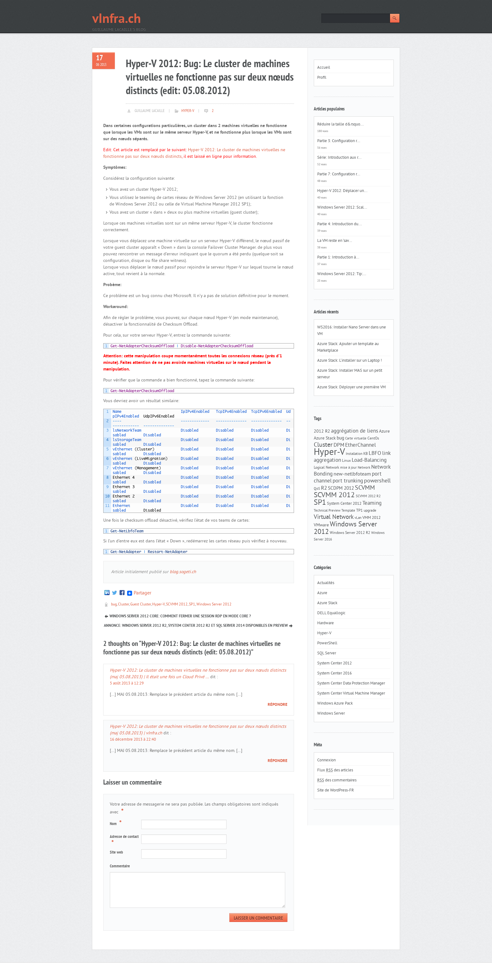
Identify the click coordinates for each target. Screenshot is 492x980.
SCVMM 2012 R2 (368, 496)
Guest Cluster (141, 605)
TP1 (359, 511)
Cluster (123, 605)
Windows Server (331, 714)
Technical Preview (327, 511)
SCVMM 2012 (177, 605)
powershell (377, 481)
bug (114, 605)
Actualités (326, 583)
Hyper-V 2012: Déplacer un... (342, 191)
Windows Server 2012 (214, 605)
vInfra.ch (117, 20)
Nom (117, 823)
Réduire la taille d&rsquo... (340, 125)
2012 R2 (322, 431)
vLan (358, 518)
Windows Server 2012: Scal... (342, 208)
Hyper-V (188, 111)
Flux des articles (335, 770)
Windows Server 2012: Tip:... (342, 274)
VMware (321, 525)
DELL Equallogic (331, 613)
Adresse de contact (124, 841)
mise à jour (348, 468)
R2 (324, 488)
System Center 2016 (334, 674)
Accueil (324, 68)
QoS (317, 489)
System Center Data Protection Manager (351, 684)
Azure (384, 431)
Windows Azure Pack (335, 704)
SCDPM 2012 (341, 489)
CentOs (373, 439)
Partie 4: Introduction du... (340, 224)
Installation (354, 454)
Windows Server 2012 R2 (350, 533)
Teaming (372, 503)
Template (348, 511)
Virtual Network (334, 517)
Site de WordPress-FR (336, 791)
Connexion (326, 760)
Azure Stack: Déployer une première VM (351, 387)
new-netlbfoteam (352, 474)
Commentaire (120, 866)
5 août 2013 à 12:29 (127, 684)
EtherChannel (361, 445)
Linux (346, 461)
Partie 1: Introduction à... (338, 258)
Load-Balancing (369, 461)
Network (364, 468)
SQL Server (327, 653)
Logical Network (326, 468)
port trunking (348, 481)
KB (366, 454)
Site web (116, 853)
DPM (339, 445)
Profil (322, 78)
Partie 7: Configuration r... (339, 174)
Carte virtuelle (356, 439)
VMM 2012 (372, 518)
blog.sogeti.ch (183, 572)
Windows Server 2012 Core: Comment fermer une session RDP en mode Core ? (180, 616)
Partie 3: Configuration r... (339, 141)
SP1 (192, 605)
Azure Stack (325, 438)
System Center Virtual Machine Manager (351, 694)
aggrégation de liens (355, 431)
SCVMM (365, 488)
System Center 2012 (344, 504)
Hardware (326, 623)
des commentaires (337, 780)
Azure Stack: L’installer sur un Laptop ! (350, 361)
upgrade (370, 511)
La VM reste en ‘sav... (335, 241)
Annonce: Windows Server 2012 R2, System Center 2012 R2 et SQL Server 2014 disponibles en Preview (196, 626)
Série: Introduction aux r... (339, 158)
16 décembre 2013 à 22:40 (133, 740)
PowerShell (327, 643)
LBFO (375, 454)
